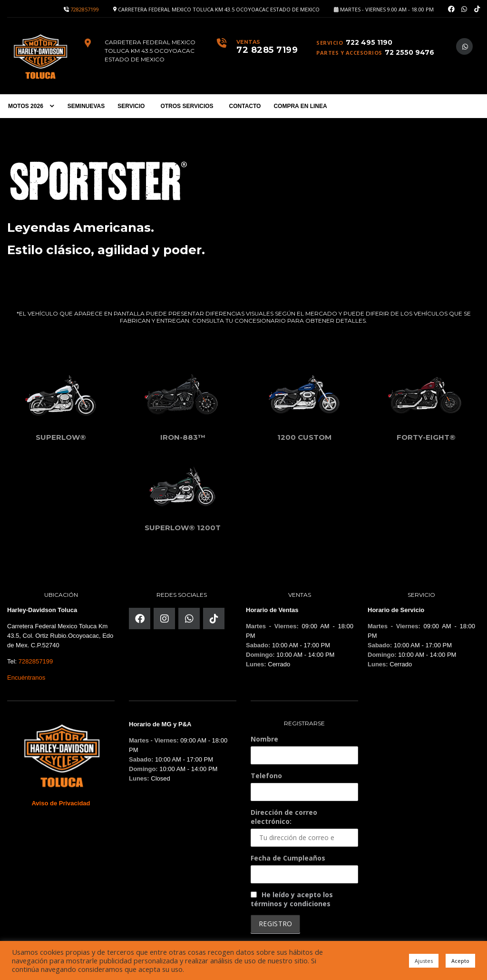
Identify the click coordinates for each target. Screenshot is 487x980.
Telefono (266, 774)
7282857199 (85, 9)
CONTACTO (245, 106)
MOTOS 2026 (26, 106)
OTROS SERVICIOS (187, 106)
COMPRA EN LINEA (300, 106)
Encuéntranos (26, 676)
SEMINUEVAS (86, 106)
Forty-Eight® (426, 435)
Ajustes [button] (424, 961)
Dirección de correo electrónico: (304, 825)
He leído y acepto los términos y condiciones (292, 897)
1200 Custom (304, 435)
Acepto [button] (460, 961)
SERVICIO (131, 106)
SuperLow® (61, 435)
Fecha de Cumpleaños (288, 856)
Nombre (264, 737)
